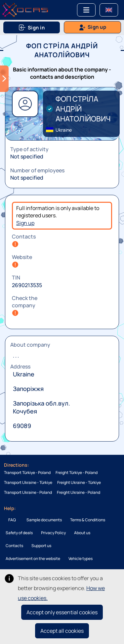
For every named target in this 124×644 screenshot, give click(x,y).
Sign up (25, 223)
